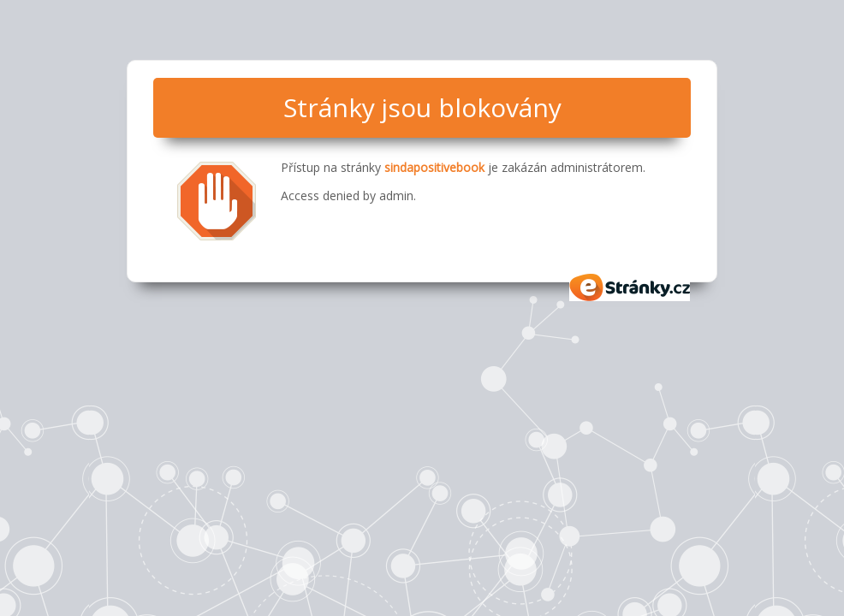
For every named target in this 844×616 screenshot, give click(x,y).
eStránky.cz (630, 287)
